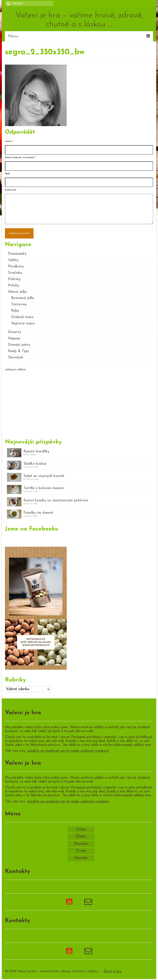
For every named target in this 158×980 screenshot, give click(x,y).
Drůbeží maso (22, 317)
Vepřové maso (23, 323)
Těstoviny (19, 304)
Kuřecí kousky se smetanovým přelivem (56, 500)
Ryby (15, 311)
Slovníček (16, 358)
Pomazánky (17, 254)
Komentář (11, 190)
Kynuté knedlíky (36, 451)
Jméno (9, 141)
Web (7, 174)
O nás (81, 851)
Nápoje (14, 338)
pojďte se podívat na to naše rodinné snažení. (68, 751)
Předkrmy (16, 266)
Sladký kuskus (35, 464)
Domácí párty (19, 345)
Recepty (81, 844)
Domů (81, 829)
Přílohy (14, 286)
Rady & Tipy (18, 351)
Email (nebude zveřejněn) (20, 158)
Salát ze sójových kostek (44, 476)
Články (81, 837)
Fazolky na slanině (38, 513)
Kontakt (81, 858)
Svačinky (15, 273)
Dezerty (15, 332)
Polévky (14, 279)
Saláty (13, 260)
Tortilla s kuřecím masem (44, 488)
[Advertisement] (79, 403)
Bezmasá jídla (23, 298)
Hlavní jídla (17, 292)
